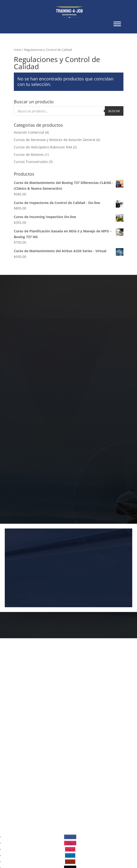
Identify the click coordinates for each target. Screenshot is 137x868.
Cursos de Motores (29, 154)
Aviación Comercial (29, 132)
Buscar (114, 111)
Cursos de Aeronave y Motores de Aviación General (55, 140)
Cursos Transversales (31, 162)
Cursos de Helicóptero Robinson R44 (43, 147)
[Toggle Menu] (117, 24)
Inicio (18, 50)
